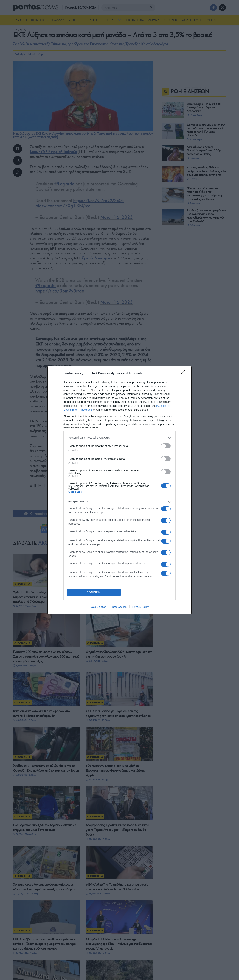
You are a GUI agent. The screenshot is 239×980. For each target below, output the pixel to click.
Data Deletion (98, 607)
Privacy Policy (141, 607)
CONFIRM (94, 592)
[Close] (184, 373)
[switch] (166, 446)
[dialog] (119, 490)
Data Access (119, 607)
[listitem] (119, 438)
